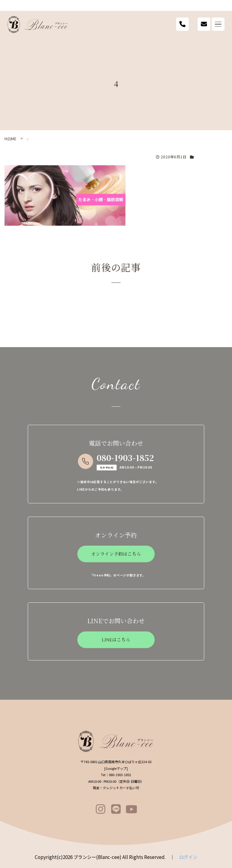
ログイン (188, 857)
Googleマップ (116, 768)
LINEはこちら (116, 640)
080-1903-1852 (125, 458)
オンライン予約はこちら (116, 554)
